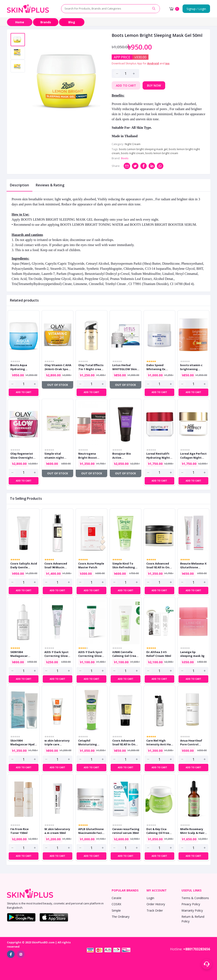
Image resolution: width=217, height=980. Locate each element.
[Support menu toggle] (207, 964)
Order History (156, 904)
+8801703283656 (197, 949)
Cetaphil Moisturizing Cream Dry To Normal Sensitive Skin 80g (90, 742)
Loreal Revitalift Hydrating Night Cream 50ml (158, 455)
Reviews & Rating (50, 185)
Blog (72, 22)
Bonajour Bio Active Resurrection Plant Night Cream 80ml (126, 455)
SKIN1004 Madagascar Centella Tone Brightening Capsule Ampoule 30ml (23, 654)
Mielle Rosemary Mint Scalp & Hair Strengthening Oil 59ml (193, 831)
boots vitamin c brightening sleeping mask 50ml (191, 367)
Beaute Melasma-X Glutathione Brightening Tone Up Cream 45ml (193, 565)
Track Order (155, 910)
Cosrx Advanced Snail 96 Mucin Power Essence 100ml (56, 565)
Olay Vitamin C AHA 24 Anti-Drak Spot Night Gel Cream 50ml (58, 367)
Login (150, 898)
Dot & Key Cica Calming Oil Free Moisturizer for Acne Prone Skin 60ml (158, 831)
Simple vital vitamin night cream (54, 455)
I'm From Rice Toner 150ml (19, 831)
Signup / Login (196, 9)
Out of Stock (58, 385)
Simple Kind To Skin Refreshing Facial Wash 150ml (125, 565)
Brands (46, 22)
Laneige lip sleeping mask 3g (192, 654)
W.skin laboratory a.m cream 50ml (57, 831)
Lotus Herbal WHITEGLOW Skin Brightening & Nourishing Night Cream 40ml (125, 367)
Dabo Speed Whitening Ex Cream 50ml (156, 367)
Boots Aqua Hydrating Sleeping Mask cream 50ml (21, 367)
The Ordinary (121, 917)
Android (153, 63)
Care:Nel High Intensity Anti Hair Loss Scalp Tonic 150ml (160, 742)
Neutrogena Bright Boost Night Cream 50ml (91, 455)
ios (167, 63)
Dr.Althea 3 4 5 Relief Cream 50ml (159, 654)
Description (19, 185)
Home (20, 22)
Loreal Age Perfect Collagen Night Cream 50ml (193, 455)
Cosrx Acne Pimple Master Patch (91, 565)
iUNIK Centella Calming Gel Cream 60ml (125, 654)
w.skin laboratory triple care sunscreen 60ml (57, 742)
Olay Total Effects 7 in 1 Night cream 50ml (91, 367)
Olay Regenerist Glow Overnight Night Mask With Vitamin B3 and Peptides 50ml (22, 455)
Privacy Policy (191, 904)
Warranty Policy (192, 910)
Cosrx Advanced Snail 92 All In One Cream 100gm (159, 565)
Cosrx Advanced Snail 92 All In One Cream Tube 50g (125, 742)
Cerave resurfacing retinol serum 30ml (126, 831)
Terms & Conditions (195, 898)
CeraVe (117, 898)
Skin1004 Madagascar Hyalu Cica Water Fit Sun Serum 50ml (23, 742)
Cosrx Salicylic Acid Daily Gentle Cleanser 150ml (24, 565)
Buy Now (154, 85)
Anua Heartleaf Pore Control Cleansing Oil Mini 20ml (193, 742)
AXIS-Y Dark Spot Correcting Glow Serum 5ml (56, 654)
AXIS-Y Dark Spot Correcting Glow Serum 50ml (90, 654)
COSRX (116, 904)
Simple (116, 910)
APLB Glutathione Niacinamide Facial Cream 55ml (91, 831)
